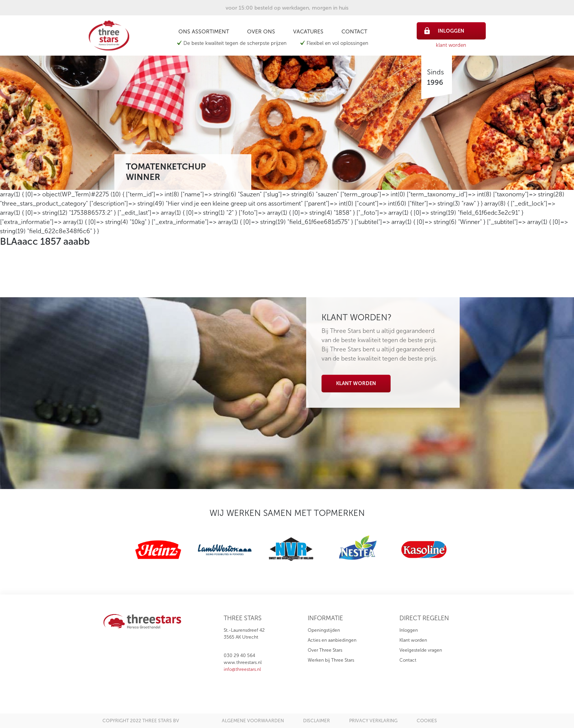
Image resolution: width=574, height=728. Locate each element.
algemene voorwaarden (253, 721)
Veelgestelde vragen (421, 650)
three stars (243, 618)
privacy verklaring (373, 721)
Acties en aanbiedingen (332, 640)
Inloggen (409, 630)
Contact (354, 32)
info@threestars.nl (242, 669)
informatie (325, 618)
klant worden (451, 45)
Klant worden (356, 383)
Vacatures (308, 32)
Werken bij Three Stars (331, 660)
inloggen (445, 31)
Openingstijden (324, 630)
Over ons (261, 32)
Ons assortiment (204, 32)
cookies (427, 721)
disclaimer (317, 721)
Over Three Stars (325, 650)
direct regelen (424, 618)
